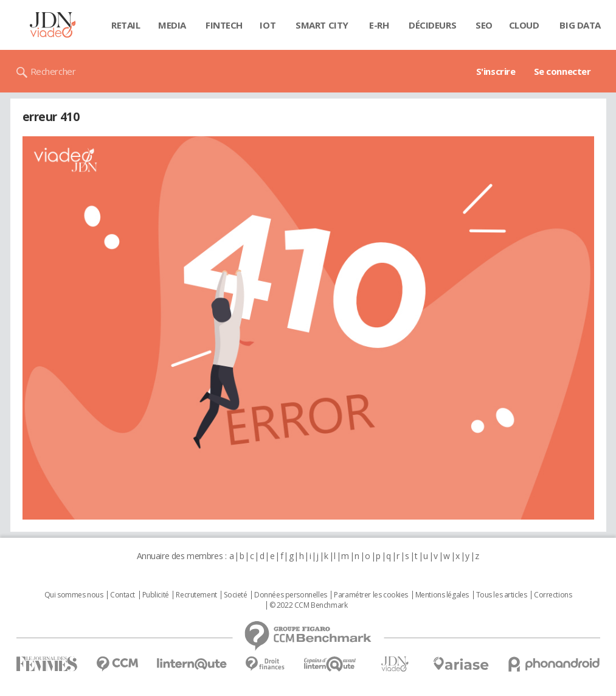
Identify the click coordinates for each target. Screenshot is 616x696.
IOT (268, 25)
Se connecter (562, 71)
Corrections (553, 595)
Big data (580, 25)
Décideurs (432, 25)
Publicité (156, 595)
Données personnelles (291, 595)
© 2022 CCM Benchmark (309, 605)
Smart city (322, 25)
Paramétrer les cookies (371, 595)
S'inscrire (496, 71)
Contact (123, 595)
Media (172, 25)
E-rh (379, 25)
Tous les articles (502, 595)
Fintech (224, 25)
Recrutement (196, 595)
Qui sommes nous (74, 595)
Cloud (524, 25)
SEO (484, 25)
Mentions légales (442, 595)
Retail (126, 25)
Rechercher (53, 71)
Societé (235, 595)
